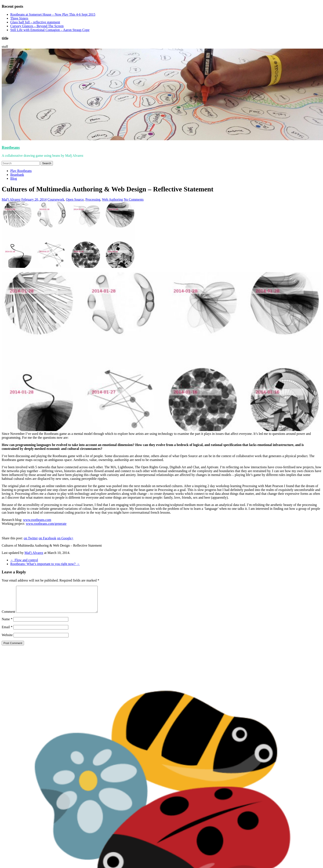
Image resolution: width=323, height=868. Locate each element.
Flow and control (24, 560)
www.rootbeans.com (37, 520)
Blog (14, 178)
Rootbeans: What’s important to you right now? (45, 564)
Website (7, 640)
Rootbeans (11, 147)
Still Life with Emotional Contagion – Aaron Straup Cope (50, 30)
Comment (8, 617)
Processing (93, 199)
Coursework (56, 199)
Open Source (75, 199)
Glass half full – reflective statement (35, 22)
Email (7, 632)
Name (7, 624)
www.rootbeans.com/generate (46, 524)
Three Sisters (19, 18)
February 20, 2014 (34, 199)
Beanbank (17, 175)
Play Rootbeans (21, 171)
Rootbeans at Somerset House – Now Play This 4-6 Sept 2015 (53, 14)
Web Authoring (112, 199)
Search (47, 163)
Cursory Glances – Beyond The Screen (37, 26)
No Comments (134, 199)
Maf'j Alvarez (11, 199)
